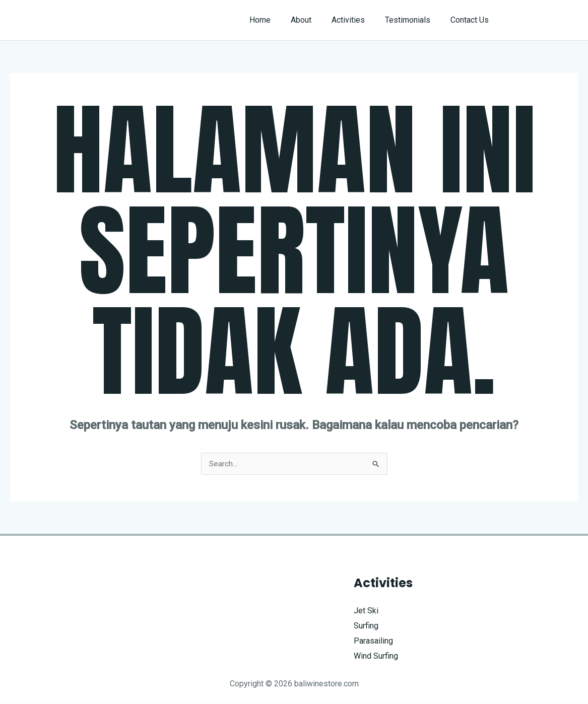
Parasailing (373, 641)
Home (278, 20)
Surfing (366, 626)
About (315, 20)
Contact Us (472, 20)
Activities (358, 20)
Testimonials (414, 20)
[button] (543, 20)
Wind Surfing (376, 656)
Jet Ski (366, 611)
